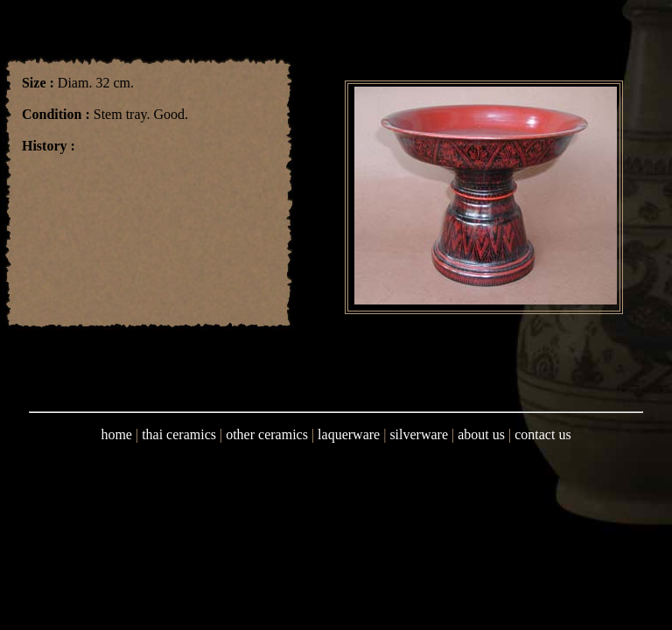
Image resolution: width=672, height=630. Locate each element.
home (116, 434)
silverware (419, 434)
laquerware (349, 434)
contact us (542, 434)
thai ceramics (179, 434)
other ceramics (267, 434)
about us (481, 434)
